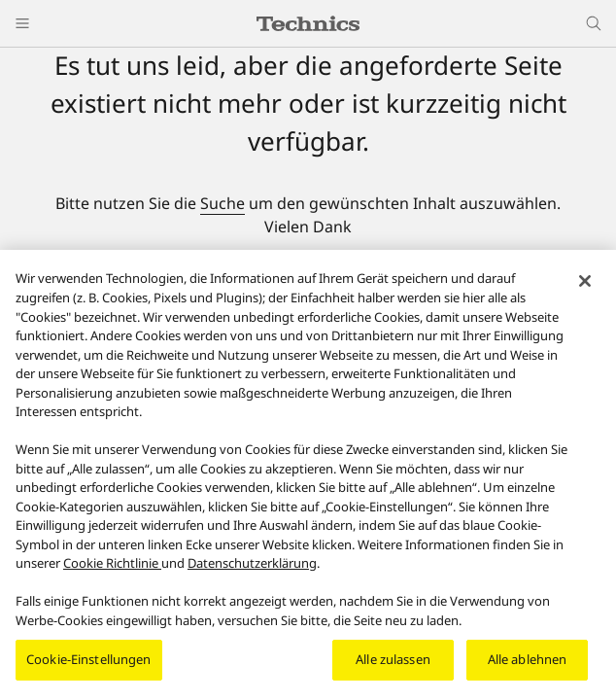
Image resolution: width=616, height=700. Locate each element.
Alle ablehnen (528, 666)
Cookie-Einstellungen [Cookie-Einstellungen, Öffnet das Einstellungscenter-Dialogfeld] (89, 666)
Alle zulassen (393, 666)
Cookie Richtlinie (112, 569)
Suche (222, 203)
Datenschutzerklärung (252, 569)
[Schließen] (585, 288)
